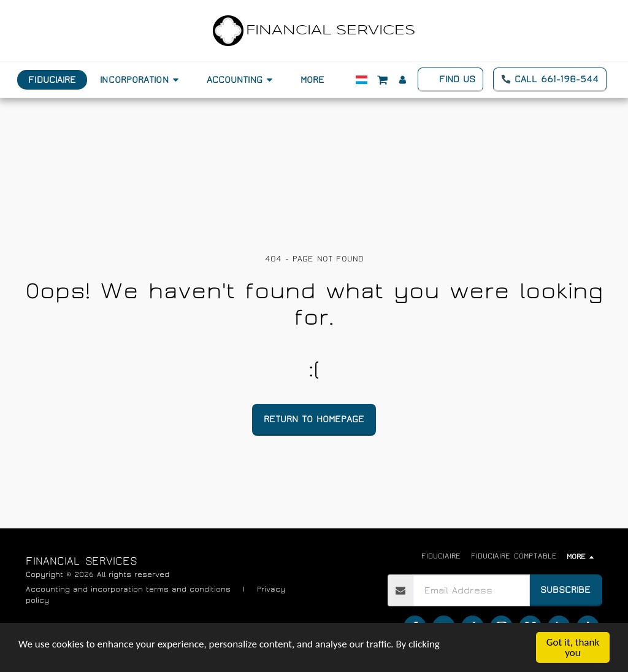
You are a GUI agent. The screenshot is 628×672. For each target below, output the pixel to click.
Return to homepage (314, 419)
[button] (141, 80)
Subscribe (565, 590)
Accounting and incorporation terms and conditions (128, 589)
